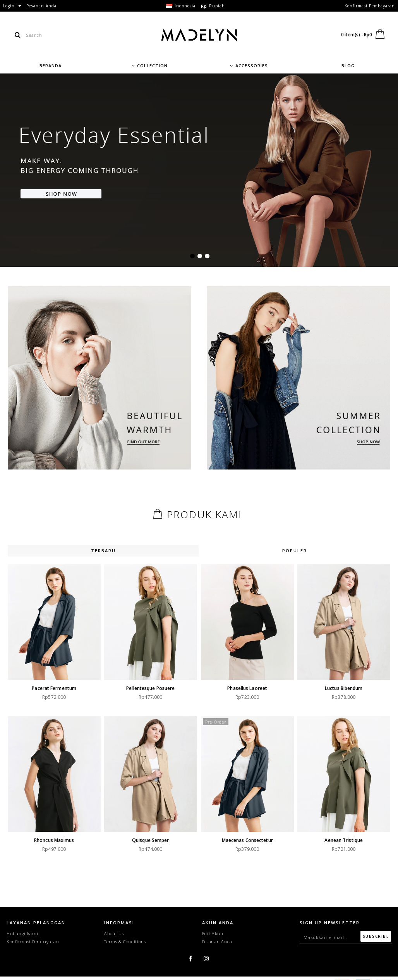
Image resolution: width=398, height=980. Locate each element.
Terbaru (103, 551)
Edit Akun (213, 933)
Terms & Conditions (125, 942)
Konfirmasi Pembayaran (33, 942)
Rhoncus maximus (54, 838)
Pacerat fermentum (54, 688)
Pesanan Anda (217, 942)
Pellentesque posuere (149, 688)
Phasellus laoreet (244, 688)
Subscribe (376, 936)
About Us (114, 933)
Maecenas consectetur (244, 838)
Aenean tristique (339, 838)
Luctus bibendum (339, 688)
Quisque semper (149, 838)
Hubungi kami (22, 933)
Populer (295, 551)
